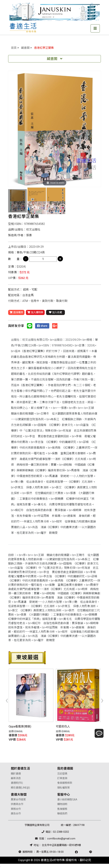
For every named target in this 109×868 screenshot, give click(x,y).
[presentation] (7, 700)
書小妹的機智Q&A (67, 800)
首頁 (14, 48)
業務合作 (16, 809)
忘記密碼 (62, 774)
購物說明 (62, 804)
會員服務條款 (65, 783)
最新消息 (16, 778)
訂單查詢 (62, 778)
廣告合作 (16, 814)
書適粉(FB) (17, 783)
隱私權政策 (63, 788)
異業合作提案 (18, 800)
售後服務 (62, 809)
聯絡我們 (62, 814)
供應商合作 (17, 804)
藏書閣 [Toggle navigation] (55, 59)
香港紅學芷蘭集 (44, 48)
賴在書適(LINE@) (20, 788)
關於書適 (16, 774)
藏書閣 (25, 48)
